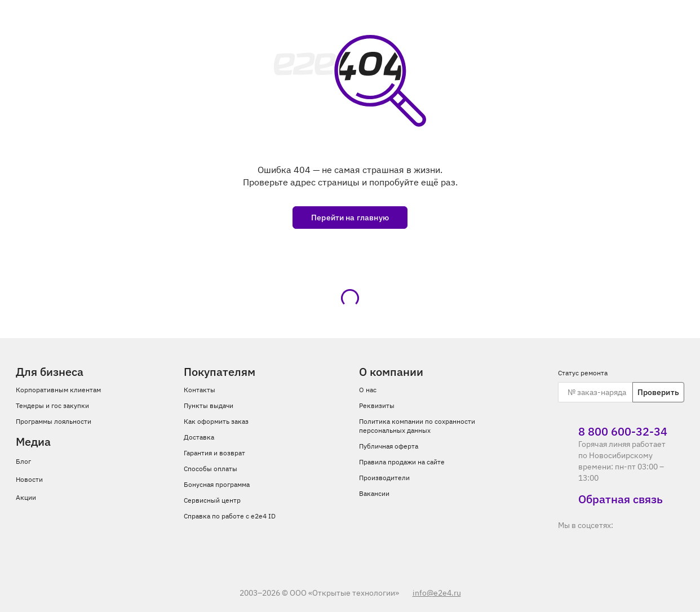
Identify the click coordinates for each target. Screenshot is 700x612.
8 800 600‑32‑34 (613, 432)
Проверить (658, 392)
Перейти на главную (350, 218)
